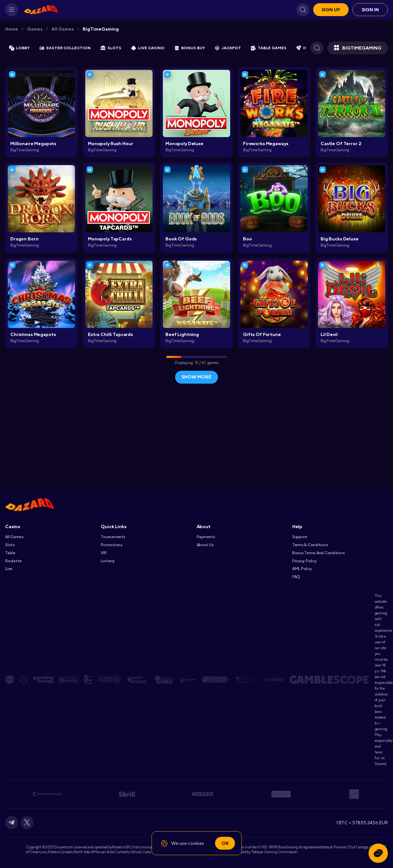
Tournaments (113, 537)
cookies (196, 843)
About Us (205, 545)
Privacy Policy (304, 561)
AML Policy (302, 569)
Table (10, 553)
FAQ (296, 577)
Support (300, 537)
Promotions (112, 545)
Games (35, 29)
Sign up (331, 10)
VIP (104, 553)
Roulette (14, 561)
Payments (206, 537)
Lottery (108, 561)
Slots (10, 545)
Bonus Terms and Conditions (318, 553)
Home (12, 29)
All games (63, 29)
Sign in (370, 10)
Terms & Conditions (310, 545)
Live (9, 569)
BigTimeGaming (101, 29)
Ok (225, 843)
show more (196, 377)
